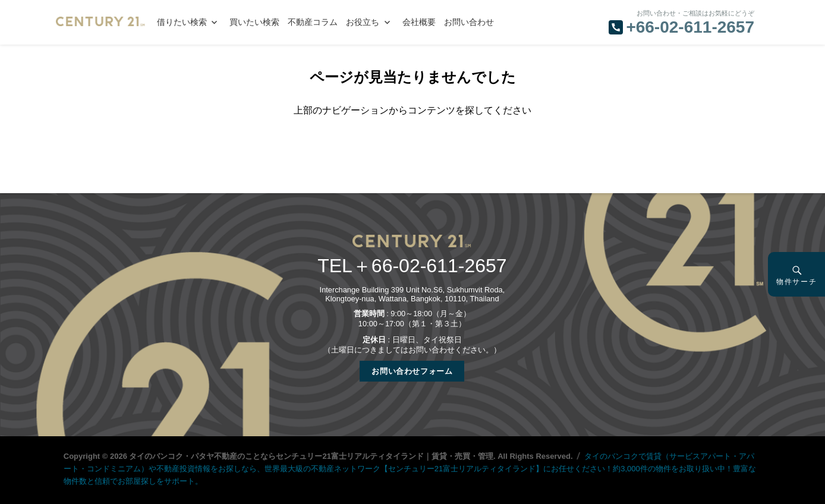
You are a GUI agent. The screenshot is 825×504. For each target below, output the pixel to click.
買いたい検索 (254, 22)
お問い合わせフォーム (412, 371)
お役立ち (363, 22)
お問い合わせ (469, 22)
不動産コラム (313, 22)
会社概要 (419, 22)
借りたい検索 (182, 22)
